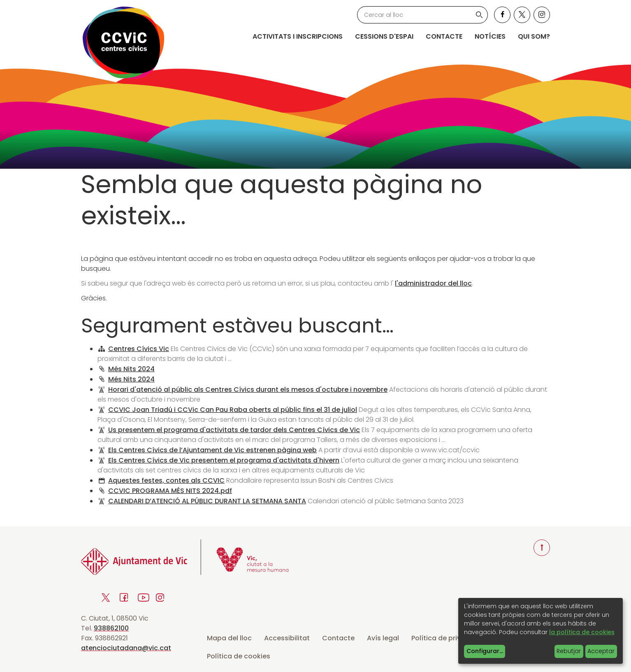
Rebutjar (569, 651)
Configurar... (485, 651)
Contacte (444, 36)
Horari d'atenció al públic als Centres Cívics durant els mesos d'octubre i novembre (248, 389)
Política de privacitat (446, 638)
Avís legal (383, 638)
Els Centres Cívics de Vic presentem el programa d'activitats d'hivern (224, 460)
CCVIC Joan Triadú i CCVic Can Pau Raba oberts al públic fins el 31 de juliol (233, 410)
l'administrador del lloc (433, 283)
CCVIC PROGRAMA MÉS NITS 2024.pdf (170, 491)
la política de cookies (582, 632)
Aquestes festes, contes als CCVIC (166, 480)
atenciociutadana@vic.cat (126, 648)
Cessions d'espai (384, 36)
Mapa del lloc (229, 638)
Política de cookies (239, 656)
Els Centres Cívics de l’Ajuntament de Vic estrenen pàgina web (212, 450)
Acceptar (601, 651)
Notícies (490, 36)
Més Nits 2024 (131, 369)
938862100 (111, 628)
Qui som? (534, 36)
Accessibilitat (287, 638)
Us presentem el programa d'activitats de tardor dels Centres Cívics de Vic (234, 430)
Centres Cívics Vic (139, 349)
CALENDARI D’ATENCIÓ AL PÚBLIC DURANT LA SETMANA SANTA (207, 501)
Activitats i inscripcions (298, 36)
